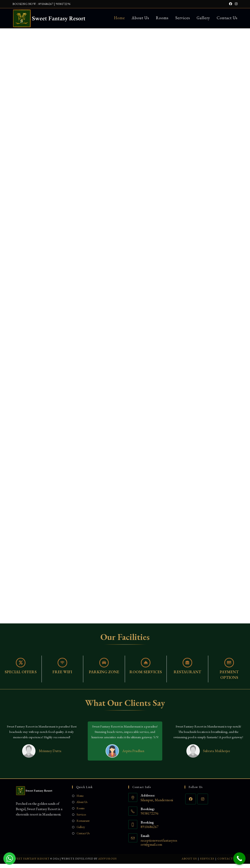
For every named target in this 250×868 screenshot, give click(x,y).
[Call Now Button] (239, 859)
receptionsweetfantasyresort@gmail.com (159, 847)
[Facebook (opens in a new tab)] (231, 4)
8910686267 (46, 4)
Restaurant (83, 825)
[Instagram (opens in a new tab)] (235, 4)
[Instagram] (203, 803)
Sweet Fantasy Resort (31, 863)
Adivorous (107, 863)
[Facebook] (191, 803)
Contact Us (83, 838)
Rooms (80, 813)
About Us (82, 806)
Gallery (81, 831)
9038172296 (63, 4)
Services (81, 819)
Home (80, 800)
